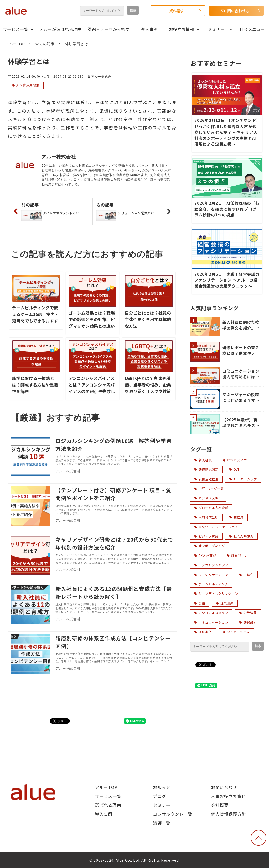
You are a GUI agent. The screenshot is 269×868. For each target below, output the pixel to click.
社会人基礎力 (241, 536)
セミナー (216, 29)
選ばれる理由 (108, 805)
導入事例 (149, 29)
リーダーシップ (243, 479)
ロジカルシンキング (211, 565)
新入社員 (203, 460)
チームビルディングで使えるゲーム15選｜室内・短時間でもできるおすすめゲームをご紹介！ (35, 317)
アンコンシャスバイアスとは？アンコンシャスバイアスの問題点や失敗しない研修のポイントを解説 (92, 391)
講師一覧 (162, 823)
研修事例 (203, 632)
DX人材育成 (205, 555)
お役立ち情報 (182, 29)
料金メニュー (252, 29)
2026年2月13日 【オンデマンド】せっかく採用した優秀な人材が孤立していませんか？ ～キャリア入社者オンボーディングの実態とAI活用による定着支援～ (226, 132)
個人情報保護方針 (228, 814)
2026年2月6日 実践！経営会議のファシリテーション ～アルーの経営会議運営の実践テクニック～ (227, 280)
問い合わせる (238, 11)
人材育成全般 (206, 517)
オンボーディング (210, 546)
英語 (200, 603)
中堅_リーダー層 (209, 488)
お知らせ (162, 787)
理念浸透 (225, 603)
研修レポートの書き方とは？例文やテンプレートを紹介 (241, 350)
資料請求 (177, 11)
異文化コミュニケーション (216, 527)
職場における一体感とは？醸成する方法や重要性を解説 (35, 385)
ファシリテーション (211, 575)
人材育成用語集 (28, 85)
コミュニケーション (211, 622)
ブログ (159, 796)
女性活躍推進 (206, 479)
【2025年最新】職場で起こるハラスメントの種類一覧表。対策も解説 (241, 423)
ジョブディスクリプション (216, 593)
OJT (234, 469)
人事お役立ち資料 (228, 796)
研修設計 (248, 622)
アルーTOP (15, 44)
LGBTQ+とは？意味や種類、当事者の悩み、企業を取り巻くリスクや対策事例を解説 (148, 388)
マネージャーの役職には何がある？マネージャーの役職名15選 (241, 398)
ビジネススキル (208, 498)
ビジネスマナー (236, 460)
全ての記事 (45, 44)
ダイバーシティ (236, 632)
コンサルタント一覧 (173, 814)
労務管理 (248, 613)
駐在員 (236, 517)
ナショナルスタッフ (211, 613)
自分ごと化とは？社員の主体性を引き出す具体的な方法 (148, 319)
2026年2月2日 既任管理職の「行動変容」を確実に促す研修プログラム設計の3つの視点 (227, 209)
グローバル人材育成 (211, 508)
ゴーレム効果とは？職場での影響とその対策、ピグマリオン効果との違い (92, 319)
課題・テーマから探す (108, 29)
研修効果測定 (206, 469)
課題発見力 (237, 555)
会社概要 (220, 805)
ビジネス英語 (206, 536)
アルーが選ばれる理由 (60, 29)
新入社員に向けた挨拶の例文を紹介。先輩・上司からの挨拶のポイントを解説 (241, 325)
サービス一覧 (15, 29)
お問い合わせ (224, 787)
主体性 (246, 575)
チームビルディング (211, 584)
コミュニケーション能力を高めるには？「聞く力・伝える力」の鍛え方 (241, 374)
